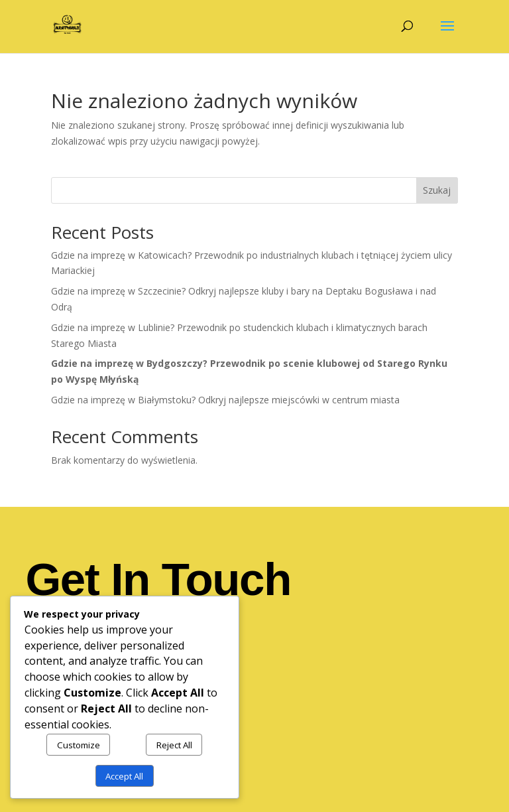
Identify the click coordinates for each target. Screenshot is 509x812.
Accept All (124, 776)
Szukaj (437, 190)
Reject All (174, 745)
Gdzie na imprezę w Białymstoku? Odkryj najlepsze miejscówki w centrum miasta (225, 400)
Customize (79, 745)
